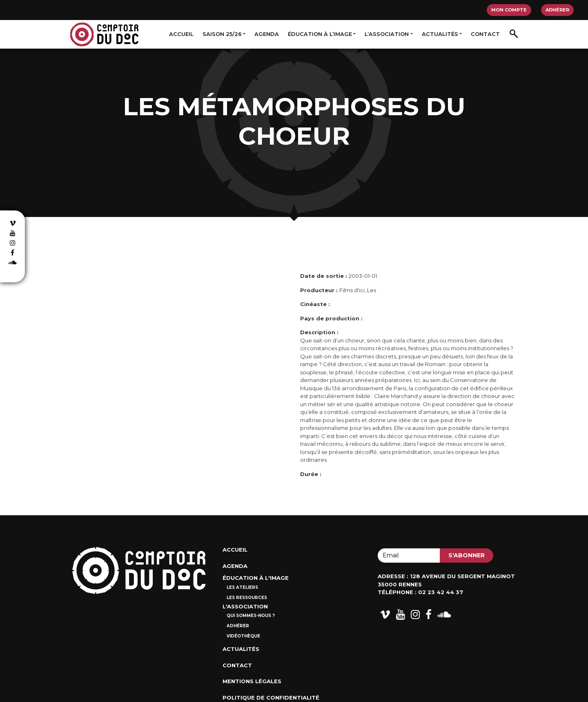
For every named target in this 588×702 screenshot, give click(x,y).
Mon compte (509, 10)
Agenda (267, 34)
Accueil (181, 34)
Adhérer (557, 10)
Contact (485, 34)
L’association (387, 34)
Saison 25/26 (222, 34)
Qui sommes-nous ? (251, 616)
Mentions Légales (252, 681)
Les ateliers (242, 587)
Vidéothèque (243, 636)
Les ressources (247, 598)
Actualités (440, 34)
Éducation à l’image (320, 34)
